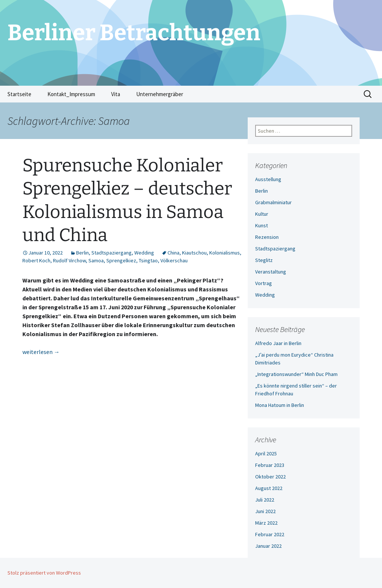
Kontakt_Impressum (71, 94)
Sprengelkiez (121, 260)
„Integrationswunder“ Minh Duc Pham (296, 374)
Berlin (82, 253)
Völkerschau (174, 260)
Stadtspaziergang (112, 253)
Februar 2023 (270, 465)
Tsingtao (148, 260)
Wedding (144, 253)
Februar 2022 (270, 534)
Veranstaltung (271, 272)
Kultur (262, 214)
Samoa (96, 260)
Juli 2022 (265, 500)
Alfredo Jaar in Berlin (278, 343)
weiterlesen (41, 352)
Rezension (267, 237)
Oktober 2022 (270, 477)
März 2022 (266, 523)
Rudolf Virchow (69, 260)
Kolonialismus (225, 253)
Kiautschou (194, 253)
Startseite (19, 94)
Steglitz (264, 260)
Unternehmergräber (160, 94)
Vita (116, 94)
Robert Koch (36, 260)
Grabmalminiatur (273, 202)
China (173, 253)
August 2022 (269, 488)
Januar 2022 (268, 546)
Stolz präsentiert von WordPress (44, 573)
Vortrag (264, 283)
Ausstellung (268, 179)
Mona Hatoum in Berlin (280, 405)
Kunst (262, 225)
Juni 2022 (265, 511)
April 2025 (266, 453)
